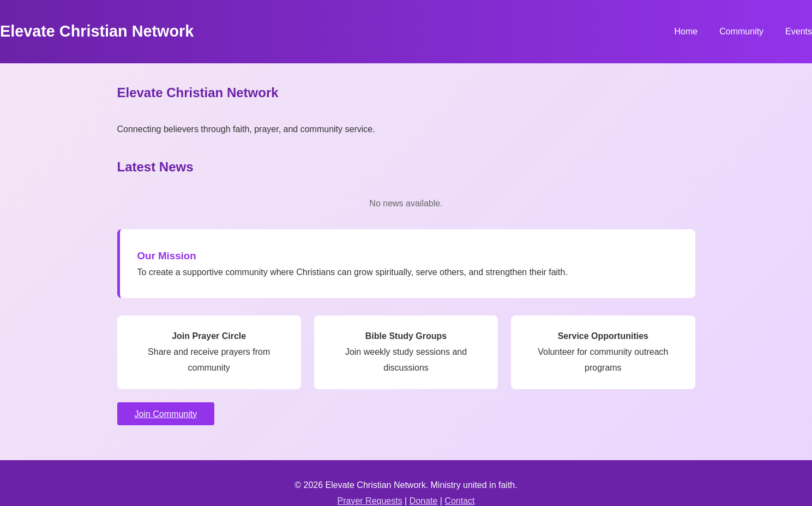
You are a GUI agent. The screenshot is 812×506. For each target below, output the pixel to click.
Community (741, 31)
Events (799, 31)
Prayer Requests (370, 501)
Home (686, 31)
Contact (459, 501)
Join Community (166, 414)
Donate (424, 501)
